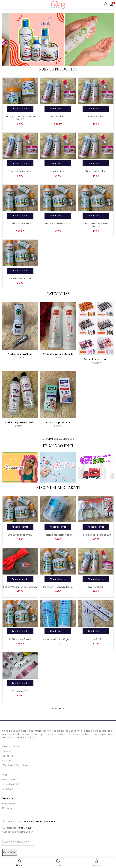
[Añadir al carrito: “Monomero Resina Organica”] (58, 631)
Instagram (9, 808)
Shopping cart (10, 784)
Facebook (9, 804)
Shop (20, 469)
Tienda (6, 751)
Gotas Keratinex (96, 116)
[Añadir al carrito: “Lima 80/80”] (96, 631)
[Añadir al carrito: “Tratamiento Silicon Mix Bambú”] (96, 216)
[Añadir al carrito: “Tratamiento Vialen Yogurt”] (58, 527)
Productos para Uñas (20, 354)
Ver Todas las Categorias (57, 439)
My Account (9, 779)
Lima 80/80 (96, 639)
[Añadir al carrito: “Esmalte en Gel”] (20, 683)
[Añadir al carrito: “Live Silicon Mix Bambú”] (20, 271)
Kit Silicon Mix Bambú (20, 223)
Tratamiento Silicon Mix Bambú (96, 225)
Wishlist (6, 775)
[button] (111, 4)
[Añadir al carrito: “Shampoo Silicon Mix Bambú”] (58, 579)
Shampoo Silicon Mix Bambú (58, 587)
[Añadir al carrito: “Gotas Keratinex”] (96, 109)
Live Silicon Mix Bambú (20, 278)
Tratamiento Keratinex (20, 171)
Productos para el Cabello (58, 354)
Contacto (8, 761)
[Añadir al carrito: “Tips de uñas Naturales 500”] (96, 527)
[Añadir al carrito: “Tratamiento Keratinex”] (20, 163)
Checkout (8, 789)
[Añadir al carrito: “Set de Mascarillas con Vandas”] (20, 579)
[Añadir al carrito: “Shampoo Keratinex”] (96, 163)
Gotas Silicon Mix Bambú (58, 223)
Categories (8, 756)
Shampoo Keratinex (96, 171)
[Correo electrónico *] (18, 842)
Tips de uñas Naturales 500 (96, 535)
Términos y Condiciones (16, 765)
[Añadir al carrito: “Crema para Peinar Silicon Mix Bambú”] (20, 109)
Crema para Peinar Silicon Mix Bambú (20, 118)
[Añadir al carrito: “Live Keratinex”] (58, 163)
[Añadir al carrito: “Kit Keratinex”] (58, 109)
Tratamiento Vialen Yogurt (58, 535)
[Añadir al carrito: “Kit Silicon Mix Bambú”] (20, 216)
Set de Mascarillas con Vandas (20, 587)
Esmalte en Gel (20, 691)
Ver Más (57, 708)
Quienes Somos (11, 746)
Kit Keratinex (58, 116)
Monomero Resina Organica (58, 639)
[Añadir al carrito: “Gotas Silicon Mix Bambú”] (58, 216)
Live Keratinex (58, 171)
